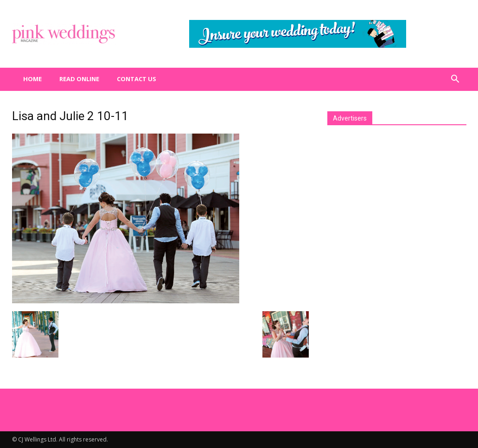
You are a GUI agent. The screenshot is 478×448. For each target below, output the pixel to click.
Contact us (137, 79)
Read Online (79, 79)
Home (32, 79)
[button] (455, 79)
